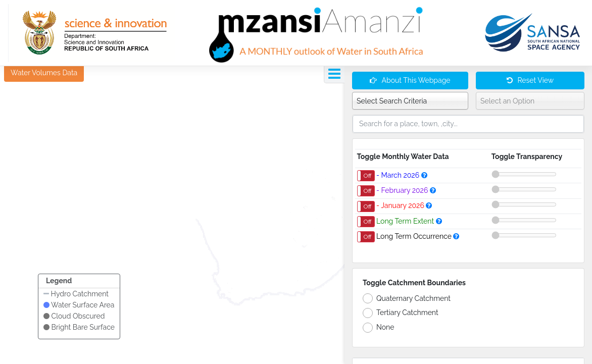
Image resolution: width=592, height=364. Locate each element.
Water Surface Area (79, 305)
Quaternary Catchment (407, 298)
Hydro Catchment (76, 294)
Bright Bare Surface (79, 327)
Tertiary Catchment (401, 313)
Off (368, 176)
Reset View (530, 80)
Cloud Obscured (74, 316)
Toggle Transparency (527, 157)
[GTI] (91, 33)
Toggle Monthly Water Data (403, 157)
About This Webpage (410, 80)
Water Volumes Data (44, 73)
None (378, 328)
